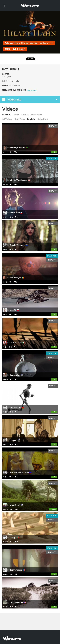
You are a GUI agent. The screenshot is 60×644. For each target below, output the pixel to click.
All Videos (7, 119)
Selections (43, 119)
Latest (16, 115)
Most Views (37, 115)
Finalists (31, 119)
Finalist (53, 126)
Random (6, 115)
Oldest (25, 115)
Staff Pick (52, 158)
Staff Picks (20, 119)
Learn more (32, 90)
